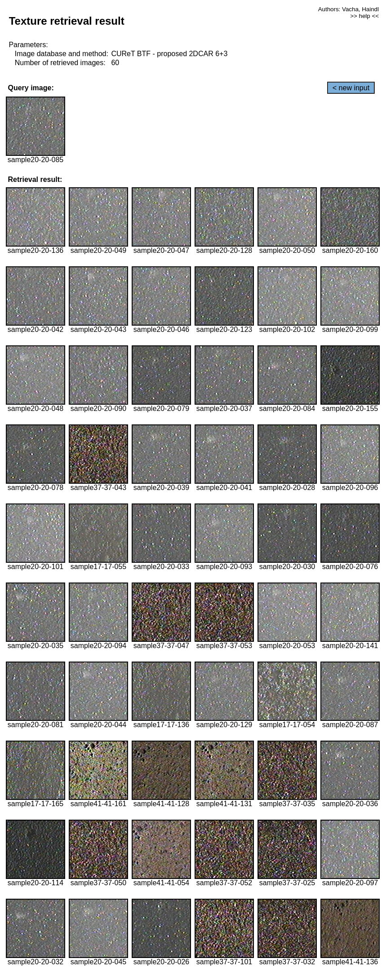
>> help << (364, 16)
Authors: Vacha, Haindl (349, 9)
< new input (351, 88)
